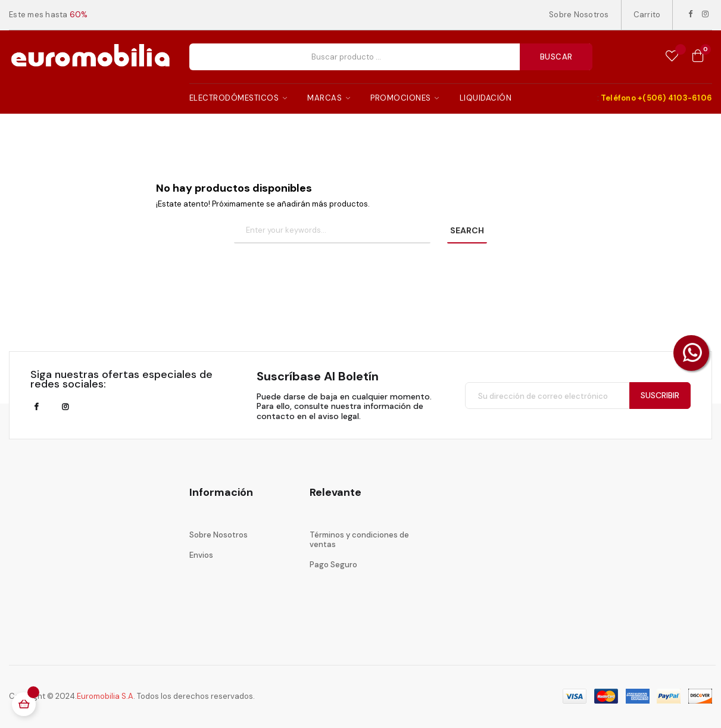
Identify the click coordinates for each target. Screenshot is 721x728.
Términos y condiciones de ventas (359, 540)
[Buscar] (332, 231)
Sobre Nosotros (579, 15)
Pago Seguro (333, 565)
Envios (201, 555)
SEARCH (467, 230)
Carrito (647, 15)
